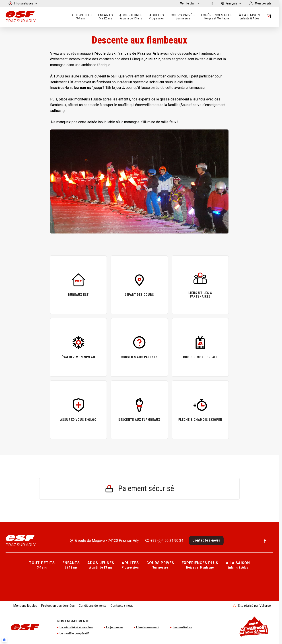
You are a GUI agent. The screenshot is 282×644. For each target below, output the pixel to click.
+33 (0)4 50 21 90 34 (167, 541)
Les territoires (182, 627)
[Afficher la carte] (190, 3)
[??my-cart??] (269, 17)
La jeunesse (114, 627)
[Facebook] (212, 3)
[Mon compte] (260, 3)
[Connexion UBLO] (4, 640)
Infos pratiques (23, 3)
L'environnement (148, 627)
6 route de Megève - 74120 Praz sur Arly (107, 541)
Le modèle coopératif (74, 633)
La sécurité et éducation (76, 627)
